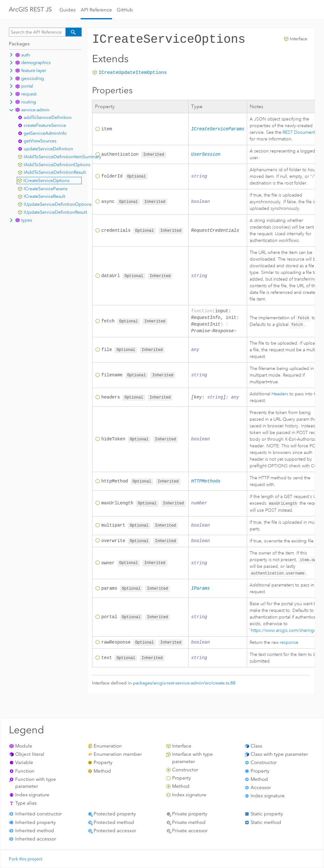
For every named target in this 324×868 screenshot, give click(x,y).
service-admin (35, 110)
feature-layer (34, 71)
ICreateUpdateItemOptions (133, 73)
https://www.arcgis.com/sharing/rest (287, 630)
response (289, 642)
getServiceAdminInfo (45, 133)
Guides (68, 10)
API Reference (96, 10)
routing (29, 102)
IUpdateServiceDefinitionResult (55, 212)
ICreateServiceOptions (46, 181)
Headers (280, 394)
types (27, 220)
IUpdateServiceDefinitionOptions (58, 204)
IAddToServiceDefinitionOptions (57, 165)
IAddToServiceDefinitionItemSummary (62, 157)
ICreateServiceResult (44, 196)
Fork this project (25, 859)
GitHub (125, 10)
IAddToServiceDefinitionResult (55, 172)
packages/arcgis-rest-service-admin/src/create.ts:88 (184, 683)
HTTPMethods (206, 481)
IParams (200, 589)
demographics (36, 63)
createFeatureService (45, 125)
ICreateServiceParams (46, 189)
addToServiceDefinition (48, 117)
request (29, 94)
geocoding (33, 78)
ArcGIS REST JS (30, 9)
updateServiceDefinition (48, 149)
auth (25, 55)
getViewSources (40, 141)
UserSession (206, 155)
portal (27, 86)
